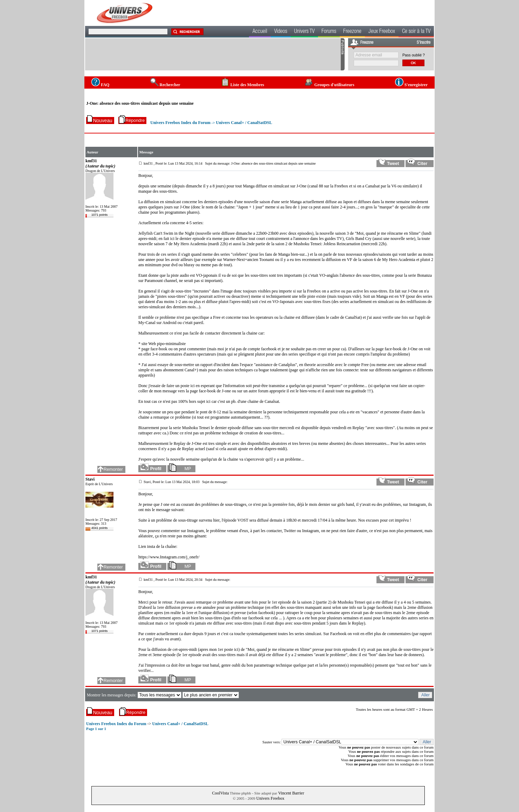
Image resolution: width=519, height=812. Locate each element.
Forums (329, 32)
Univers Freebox (270, 798)
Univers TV (304, 32)
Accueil (260, 32)
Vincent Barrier (291, 793)
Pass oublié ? (414, 55)
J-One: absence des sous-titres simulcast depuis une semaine (140, 103)
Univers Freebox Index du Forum (180, 123)
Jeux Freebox (382, 32)
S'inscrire (424, 43)
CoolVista (221, 793)
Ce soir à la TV (416, 32)
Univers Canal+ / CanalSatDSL (244, 123)
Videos (281, 32)
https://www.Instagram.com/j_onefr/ (169, 557)
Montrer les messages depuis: (112, 695)
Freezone (352, 32)
